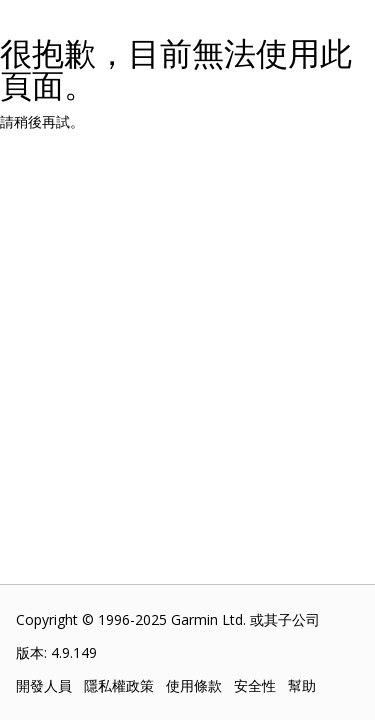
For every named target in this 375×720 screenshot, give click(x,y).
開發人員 (44, 685)
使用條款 (194, 685)
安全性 (255, 685)
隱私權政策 (119, 685)
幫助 (302, 685)
